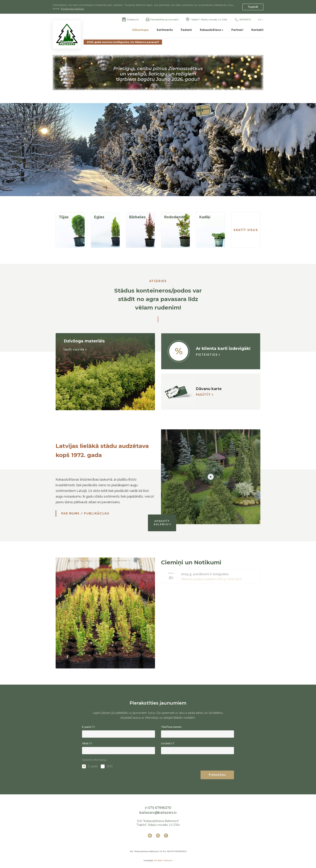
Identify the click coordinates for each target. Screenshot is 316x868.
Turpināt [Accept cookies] (253, 7)
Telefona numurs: (172, 727)
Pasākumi (130, 19)
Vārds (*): (87, 744)
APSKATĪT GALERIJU (162, 523)
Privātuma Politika (73, 9)
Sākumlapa (140, 30)
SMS (110, 766)
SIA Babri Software (163, 860)
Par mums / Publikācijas (85, 513)
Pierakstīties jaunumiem (165, 19)
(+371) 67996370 (158, 808)
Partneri (237, 30)
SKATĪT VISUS (246, 230)
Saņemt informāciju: (95, 760)
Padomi (186, 30)
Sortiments (165, 30)
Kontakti (257, 30)
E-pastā (93, 766)
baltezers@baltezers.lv (158, 813)
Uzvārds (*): (168, 744)
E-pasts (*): (89, 727)
